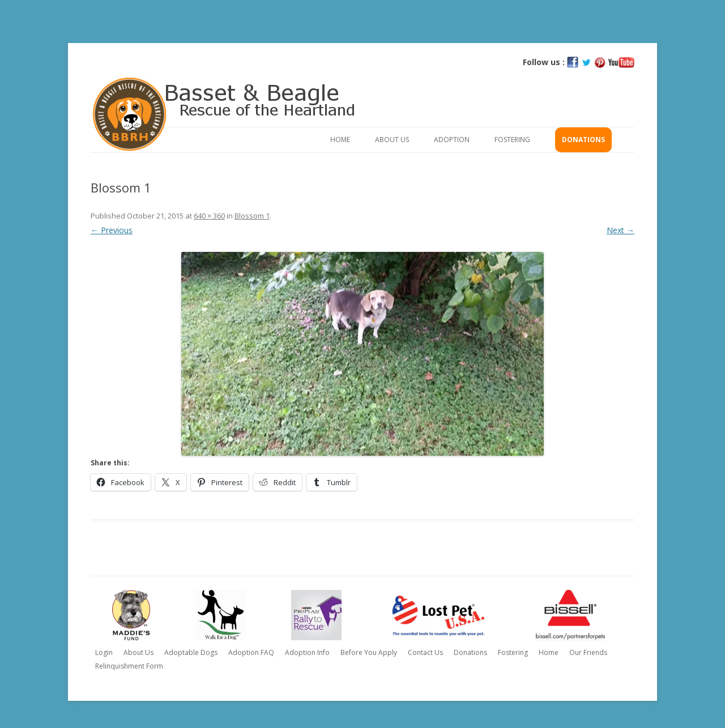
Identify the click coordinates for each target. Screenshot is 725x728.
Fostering (512, 140)
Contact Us (425, 652)
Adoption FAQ (251, 652)
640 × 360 (209, 216)
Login (104, 652)
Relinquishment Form (129, 666)
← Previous (112, 230)
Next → (620, 230)
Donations (583, 140)
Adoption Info (307, 652)
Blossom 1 (252, 216)
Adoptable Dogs (191, 652)
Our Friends (588, 652)
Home (340, 140)
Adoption (452, 140)
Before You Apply (369, 652)
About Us (392, 140)
